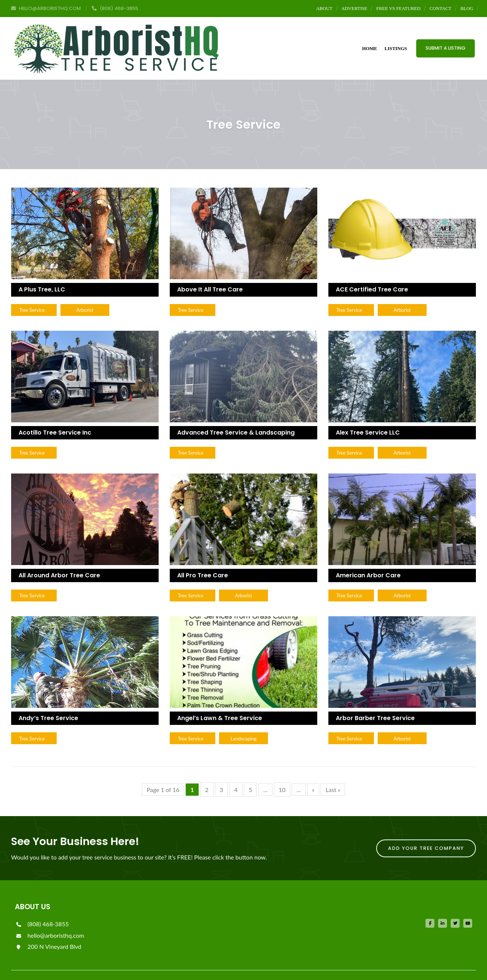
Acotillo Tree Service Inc (55, 415)
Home (370, 40)
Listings (396, 40)
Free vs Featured (398, 9)
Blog (467, 9)
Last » (333, 775)
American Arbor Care (368, 559)
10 (282, 775)
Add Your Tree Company (426, 833)
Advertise (354, 9)
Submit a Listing (445, 39)
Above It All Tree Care (210, 272)
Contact (440, 9)
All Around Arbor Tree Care (59, 559)
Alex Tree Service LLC (368, 415)
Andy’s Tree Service (48, 702)
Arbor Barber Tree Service (375, 702)
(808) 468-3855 (42, 909)
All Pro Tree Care (203, 559)
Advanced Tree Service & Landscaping (236, 415)
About (324, 9)
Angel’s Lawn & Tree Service (220, 702)
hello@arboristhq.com (49, 920)
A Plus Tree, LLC (42, 272)
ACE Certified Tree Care (372, 272)
